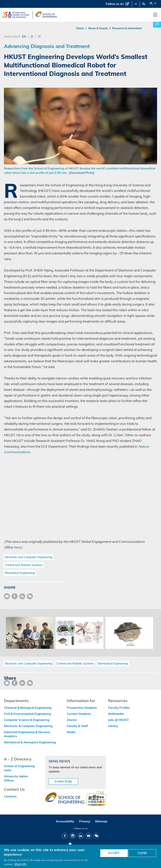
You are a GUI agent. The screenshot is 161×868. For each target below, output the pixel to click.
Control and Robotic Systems (24, 565)
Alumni (72, 720)
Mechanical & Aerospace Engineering (30, 742)
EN (24, 36)
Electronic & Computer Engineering (28, 726)
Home (80, 28)
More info (20, 864)
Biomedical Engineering (20, 573)
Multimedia (116, 714)
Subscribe (63, 781)
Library (113, 726)
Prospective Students (82, 708)
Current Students (79, 714)
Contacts (10, 796)
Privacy (85, 821)
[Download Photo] (82, 173)
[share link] (22, 596)
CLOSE (142, 853)
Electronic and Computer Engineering (29, 557)
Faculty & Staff (77, 726)
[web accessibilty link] (96, 799)
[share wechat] (30, 596)
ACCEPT (114, 853)
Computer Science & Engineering (27, 720)
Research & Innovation (127, 28)
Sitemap (101, 821)
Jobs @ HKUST (118, 720)
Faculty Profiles (119, 708)
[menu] (155, 15)
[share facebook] (15, 596)
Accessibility (65, 821)
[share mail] (7, 596)
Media (71, 732)
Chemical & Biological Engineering (28, 708)
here (17, 547)
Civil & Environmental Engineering (27, 714)
